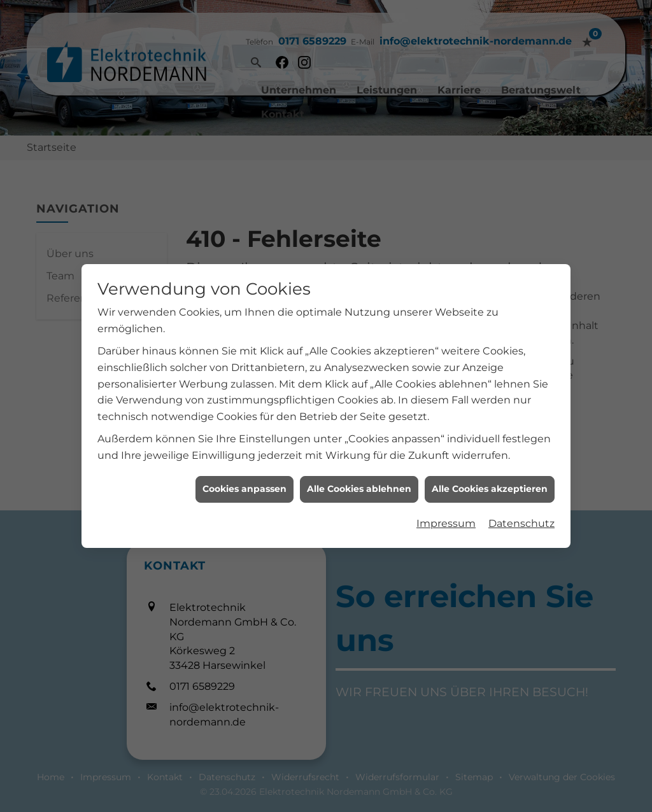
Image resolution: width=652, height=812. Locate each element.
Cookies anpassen (244, 479)
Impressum (446, 514)
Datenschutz (521, 514)
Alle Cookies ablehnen (359, 479)
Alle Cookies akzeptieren (490, 479)
